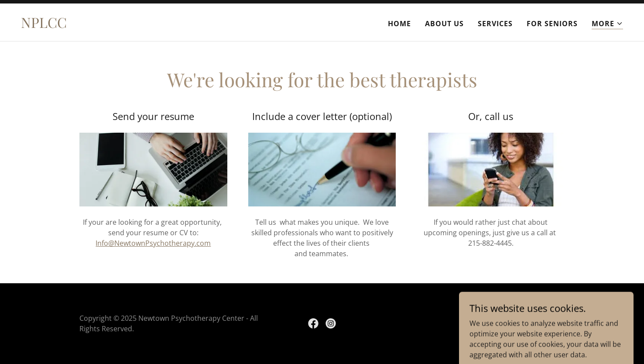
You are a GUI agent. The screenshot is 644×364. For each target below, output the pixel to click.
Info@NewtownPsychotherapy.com (153, 243)
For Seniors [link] (552, 24)
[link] (44, 25)
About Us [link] (444, 24)
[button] (607, 24)
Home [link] (399, 24)
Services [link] (495, 24)
